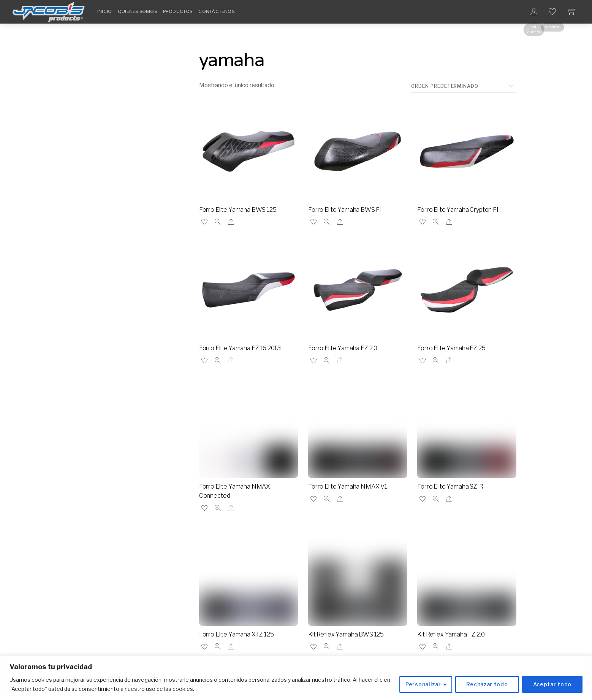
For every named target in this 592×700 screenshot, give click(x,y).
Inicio (104, 11)
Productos (178, 11)
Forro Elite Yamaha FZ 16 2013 (240, 348)
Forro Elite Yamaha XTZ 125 (237, 634)
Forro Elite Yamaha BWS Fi (344, 210)
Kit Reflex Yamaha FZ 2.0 (451, 634)
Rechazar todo (487, 684)
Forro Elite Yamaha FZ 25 (451, 348)
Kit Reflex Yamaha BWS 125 (346, 634)
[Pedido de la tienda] (464, 86)
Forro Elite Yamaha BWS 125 (238, 210)
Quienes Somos (137, 11)
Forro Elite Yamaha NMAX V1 (348, 487)
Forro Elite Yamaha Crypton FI (458, 210)
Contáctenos (216, 11)
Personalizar (423, 684)
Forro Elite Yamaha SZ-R (450, 487)
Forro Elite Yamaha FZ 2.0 (343, 348)
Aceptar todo (552, 684)
